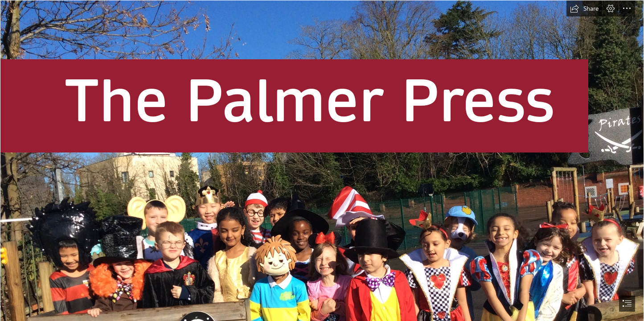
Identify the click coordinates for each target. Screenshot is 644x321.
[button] (584, 8)
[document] (322, 160)
